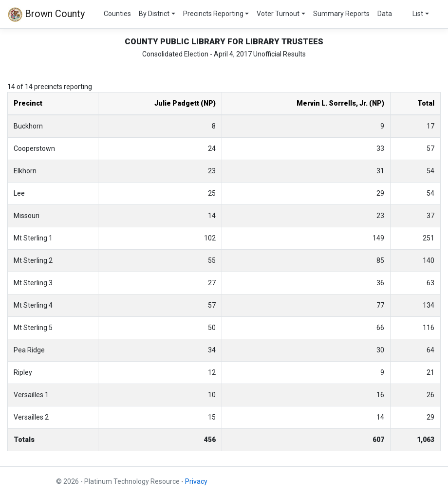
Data (385, 14)
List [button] (418, 14)
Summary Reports (341, 14)
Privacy (196, 481)
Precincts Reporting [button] (213, 14)
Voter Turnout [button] (278, 14)
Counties (117, 14)
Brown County (46, 15)
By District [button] (154, 14)
